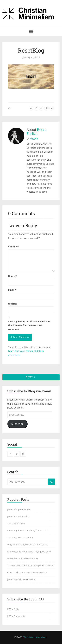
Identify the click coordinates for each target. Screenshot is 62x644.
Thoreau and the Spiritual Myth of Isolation (31, 565)
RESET (31, 377)
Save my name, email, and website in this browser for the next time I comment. (29, 325)
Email (12, 290)
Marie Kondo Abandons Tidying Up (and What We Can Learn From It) (29, 555)
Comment (14, 247)
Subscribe (17, 424)
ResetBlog (31, 50)
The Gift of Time (16, 523)
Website (34, 139)
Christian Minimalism (35, 637)
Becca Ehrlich (37, 132)
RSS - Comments (16, 616)
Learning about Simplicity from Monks (28, 530)
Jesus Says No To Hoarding (22, 579)
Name (12, 276)
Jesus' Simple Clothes (19, 509)
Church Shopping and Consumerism (27, 572)
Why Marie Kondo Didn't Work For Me (28, 545)
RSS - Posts (13, 609)
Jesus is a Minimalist (18, 516)
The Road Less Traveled (20, 538)
